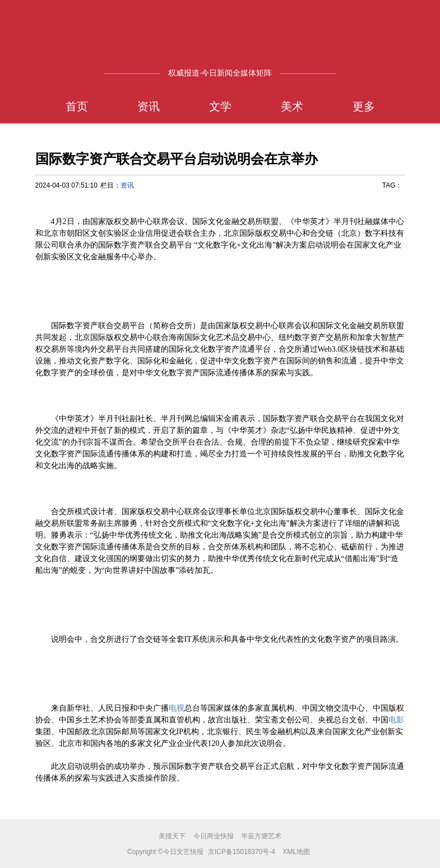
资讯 (149, 106)
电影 (396, 720)
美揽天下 (172, 836)
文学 (220, 106)
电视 (177, 708)
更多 (364, 106)
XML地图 (296, 852)
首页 (77, 106)
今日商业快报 (214, 836)
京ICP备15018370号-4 (242, 852)
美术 (292, 106)
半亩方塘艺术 (261, 836)
